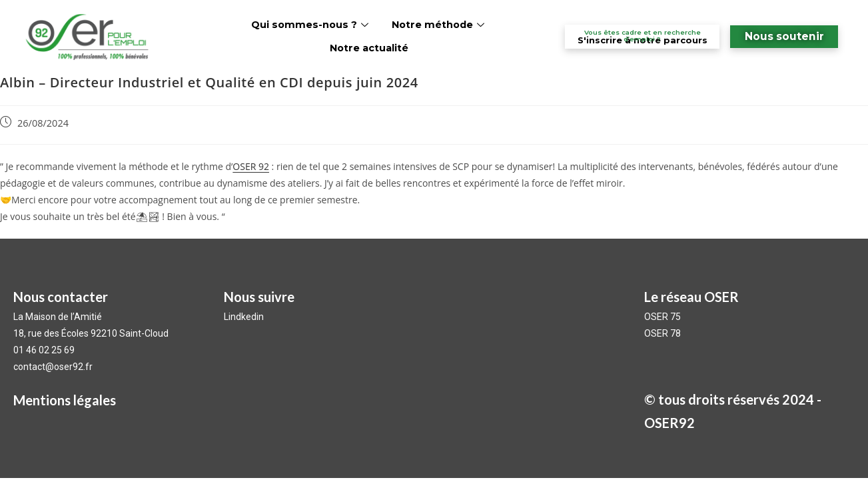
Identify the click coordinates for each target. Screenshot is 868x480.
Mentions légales (65, 400)
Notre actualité (369, 48)
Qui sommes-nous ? (311, 25)
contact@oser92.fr (53, 367)
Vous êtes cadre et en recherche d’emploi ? (643, 36)
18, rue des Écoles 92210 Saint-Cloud (91, 333)
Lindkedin (245, 317)
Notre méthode (440, 25)
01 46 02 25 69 (44, 350)
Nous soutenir (784, 36)
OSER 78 (662, 333)
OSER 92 (251, 166)
